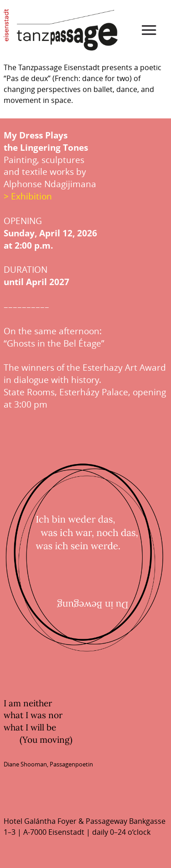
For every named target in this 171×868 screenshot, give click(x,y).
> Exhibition (28, 196)
